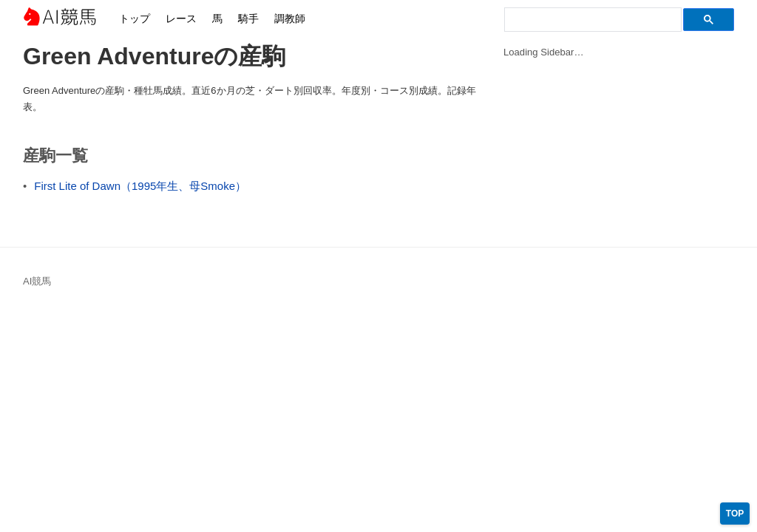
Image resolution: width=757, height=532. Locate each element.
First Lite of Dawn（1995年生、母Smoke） (140, 186)
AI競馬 (60, 18)
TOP (735, 514)
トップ (135, 18)
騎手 (248, 18)
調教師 (290, 18)
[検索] (591, 20)
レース (181, 18)
